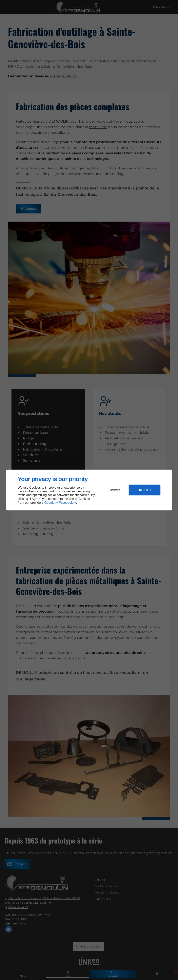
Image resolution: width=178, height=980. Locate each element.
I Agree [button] (145, 490)
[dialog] (89, 490)
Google (49, 503)
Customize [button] (114, 490)
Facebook (66, 503)
